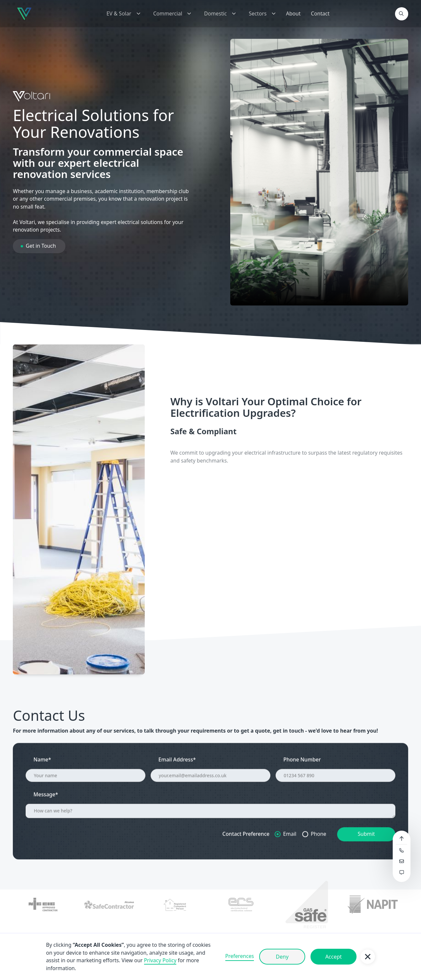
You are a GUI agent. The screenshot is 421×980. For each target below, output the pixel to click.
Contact (320, 13)
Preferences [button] (240, 956)
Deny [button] (282, 957)
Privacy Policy (160, 960)
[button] (121, 14)
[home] (24, 14)
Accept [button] (334, 957)
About (293, 13)
